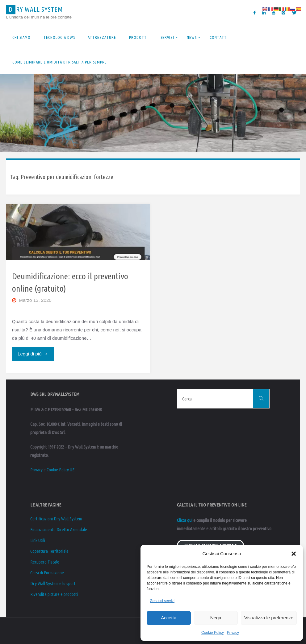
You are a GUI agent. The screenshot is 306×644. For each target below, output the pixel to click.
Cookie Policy (213, 633)
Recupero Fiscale (45, 562)
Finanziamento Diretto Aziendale (59, 529)
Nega (216, 618)
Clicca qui (185, 520)
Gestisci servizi (162, 601)
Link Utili (38, 540)
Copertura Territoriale (49, 551)
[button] (294, 554)
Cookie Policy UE (61, 470)
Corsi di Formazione (47, 573)
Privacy (233, 633)
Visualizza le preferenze (269, 618)
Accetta (169, 618)
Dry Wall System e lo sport (53, 583)
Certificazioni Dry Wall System (56, 519)
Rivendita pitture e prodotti (54, 594)
